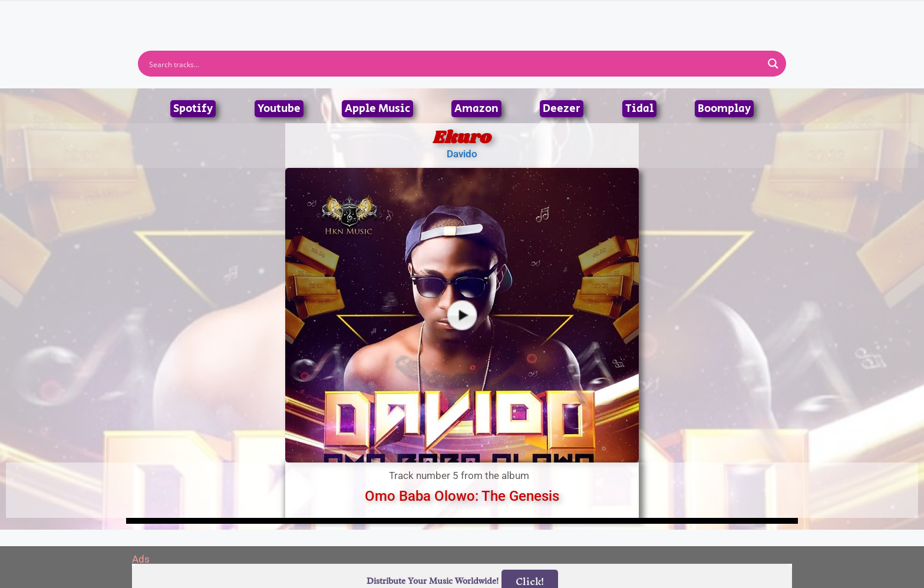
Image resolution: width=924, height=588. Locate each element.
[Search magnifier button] (773, 64)
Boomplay (724, 109)
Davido (462, 154)
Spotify (193, 109)
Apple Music (377, 109)
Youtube (279, 109)
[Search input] (454, 64)
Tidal (639, 109)
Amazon (476, 109)
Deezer (562, 109)
